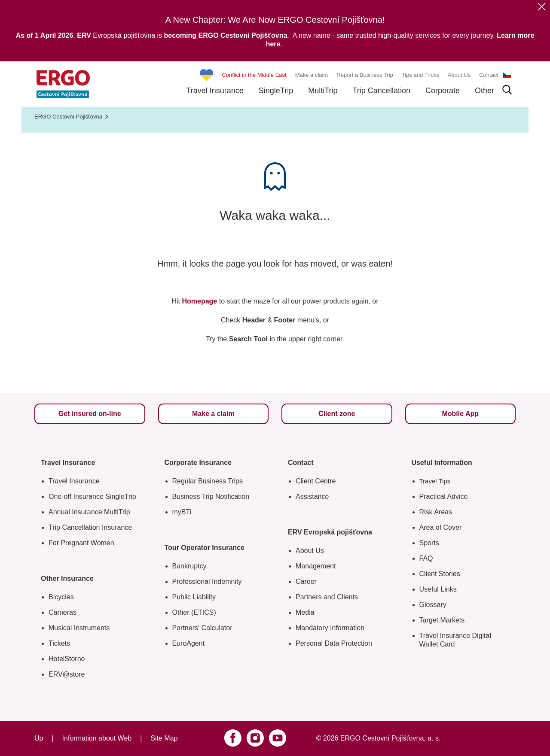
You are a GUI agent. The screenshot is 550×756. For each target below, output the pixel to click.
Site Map (164, 738)
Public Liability (194, 597)
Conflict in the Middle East (254, 75)
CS (507, 75)
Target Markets (442, 620)
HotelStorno (67, 659)
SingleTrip (276, 91)
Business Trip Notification (211, 496)
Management (316, 566)
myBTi (182, 512)
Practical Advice (444, 496)
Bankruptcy (189, 566)
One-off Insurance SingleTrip (92, 496)
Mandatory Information (330, 628)
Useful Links (438, 589)
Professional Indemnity (207, 581)
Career (306, 581)
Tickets (59, 643)
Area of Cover (441, 527)
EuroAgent (189, 643)
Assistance (312, 496)
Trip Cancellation (382, 91)
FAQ (426, 558)
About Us (459, 75)
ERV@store (67, 674)
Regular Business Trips (208, 481)
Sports (429, 543)
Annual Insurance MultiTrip (89, 512)
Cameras (63, 612)
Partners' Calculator (202, 628)
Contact (489, 75)
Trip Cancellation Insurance (90, 527)
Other (484, 91)
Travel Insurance (215, 91)
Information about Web (97, 738)
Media (305, 612)
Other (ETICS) (194, 612)
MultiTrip (323, 91)
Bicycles (61, 597)
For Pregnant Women (81, 543)
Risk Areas (436, 512)
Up (39, 738)
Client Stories (440, 574)
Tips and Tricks (420, 75)
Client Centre (316, 481)
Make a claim (312, 75)
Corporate (443, 91)
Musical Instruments (79, 628)
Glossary (433, 605)
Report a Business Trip (365, 75)
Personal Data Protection (334, 643)
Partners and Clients (327, 597)
